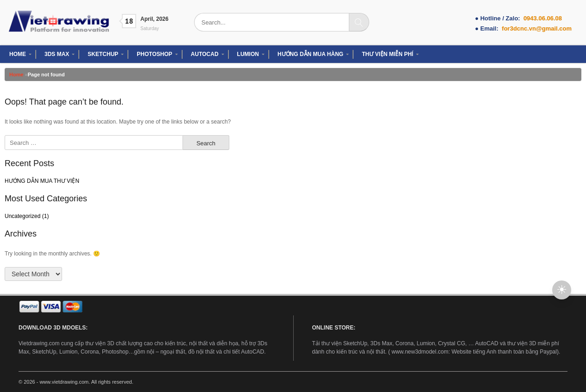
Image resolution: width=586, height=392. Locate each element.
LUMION (248, 54)
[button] (562, 290)
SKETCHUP (103, 54)
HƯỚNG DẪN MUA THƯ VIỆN (42, 181)
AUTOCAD (205, 54)
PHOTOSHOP (154, 54)
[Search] (359, 22)
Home (16, 75)
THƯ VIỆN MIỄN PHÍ (388, 54)
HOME (18, 54)
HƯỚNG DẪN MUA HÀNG (310, 54)
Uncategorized (22, 216)
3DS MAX (57, 54)
